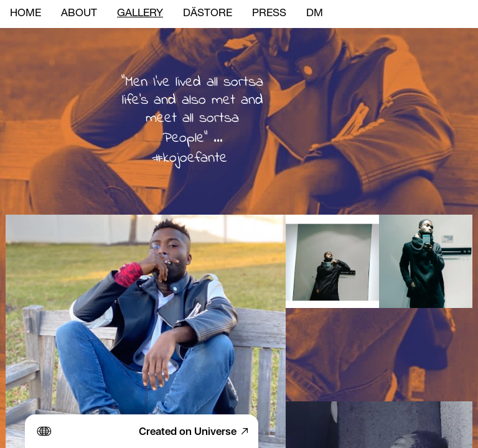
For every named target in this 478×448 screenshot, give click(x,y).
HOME (26, 14)
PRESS (269, 14)
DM (315, 14)
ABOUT (79, 14)
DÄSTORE (208, 14)
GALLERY (140, 14)
